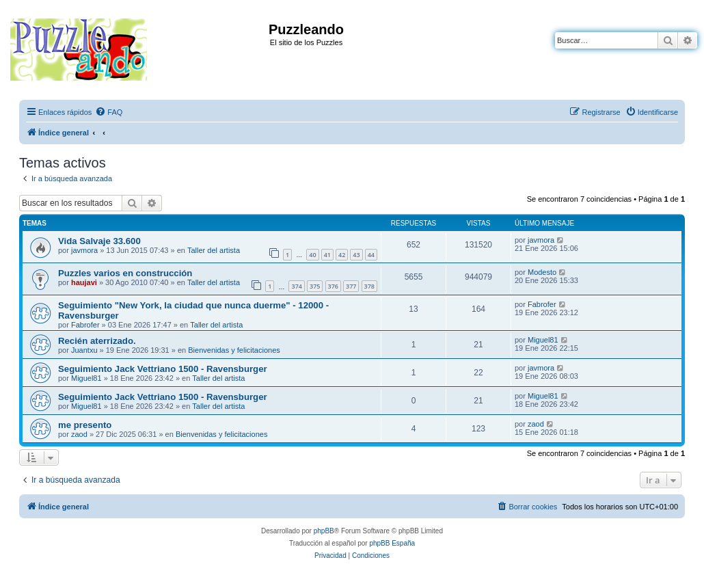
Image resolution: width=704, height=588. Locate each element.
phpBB (324, 531)
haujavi (84, 282)
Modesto (542, 272)
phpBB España (392, 543)
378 (369, 286)
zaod (79, 434)
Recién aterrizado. (97, 341)
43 (356, 255)
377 (351, 286)
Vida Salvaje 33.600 (99, 241)
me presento (85, 425)
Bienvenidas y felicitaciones (234, 350)
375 (315, 286)
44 (371, 255)
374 (296, 286)
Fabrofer (85, 325)
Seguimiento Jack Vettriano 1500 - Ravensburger (163, 369)
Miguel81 (543, 340)
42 (342, 255)
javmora (84, 250)
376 (333, 286)
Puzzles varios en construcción (125, 273)
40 (312, 255)
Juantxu (84, 350)
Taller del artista (214, 250)
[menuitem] (109, 112)
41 (327, 255)
